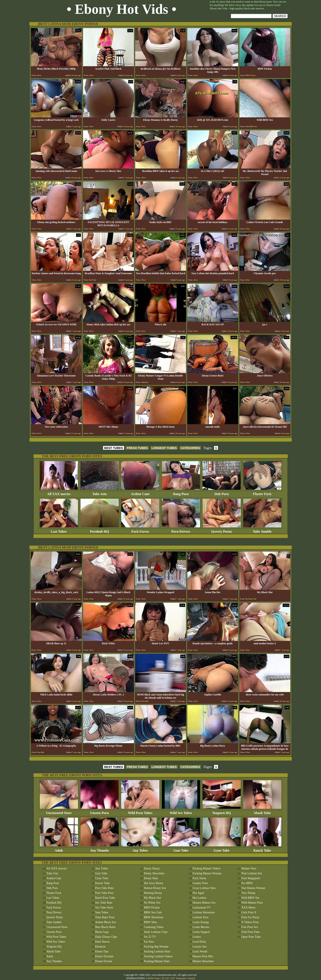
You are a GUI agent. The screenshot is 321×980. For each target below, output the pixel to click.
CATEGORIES (190, 448)
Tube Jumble (262, 530)
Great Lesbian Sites (204, 888)
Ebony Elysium (104, 956)
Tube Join (100, 492)
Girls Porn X (249, 912)
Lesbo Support (201, 932)
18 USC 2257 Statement (174, 978)
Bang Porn (181, 492)
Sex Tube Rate (104, 903)
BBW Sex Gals (153, 912)
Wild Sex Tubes (181, 811)
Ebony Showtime (154, 873)
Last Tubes (59, 530)
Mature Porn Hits (203, 956)
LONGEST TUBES (164, 448)
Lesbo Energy (201, 922)
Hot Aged (198, 893)
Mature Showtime (203, 961)
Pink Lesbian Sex (252, 873)
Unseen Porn (100, 811)
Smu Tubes (102, 912)
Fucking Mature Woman (207, 873)
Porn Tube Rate (104, 888)
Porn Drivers (181, 530)
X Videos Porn (250, 922)
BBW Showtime (154, 917)
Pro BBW (247, 883)
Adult (59, 849)
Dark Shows (102, 942)
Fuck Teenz (199, 878)
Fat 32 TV (150, 937)
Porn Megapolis (251, 878)
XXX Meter (248, 908)
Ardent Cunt (140, 492)
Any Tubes (140, 849)
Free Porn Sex (250, 927)
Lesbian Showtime (204, 912)
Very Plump (248, 893)
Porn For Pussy (250, 917)
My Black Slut (153, 898)
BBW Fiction (152, 908)
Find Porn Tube (251, 932)
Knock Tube (262, 849)
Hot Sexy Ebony (154, 883)
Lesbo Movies (201, 927)
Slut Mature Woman (253, 888)
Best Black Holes (105, 927)
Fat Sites (149, 942)
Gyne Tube (222, 849)
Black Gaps (102, 932)
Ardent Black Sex (106, 922)
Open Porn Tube (251, 937)
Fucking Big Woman (156, 947)
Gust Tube (181, 849)
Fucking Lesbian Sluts (157, 951)
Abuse (191, 978)
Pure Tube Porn (104, 893)
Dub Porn (222, 492)
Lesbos (197, 937)
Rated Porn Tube (105, 898)
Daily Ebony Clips (106, 937)
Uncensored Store (59, 811)
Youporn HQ (222, 811)
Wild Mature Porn (252, 903)
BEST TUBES (114, 448)
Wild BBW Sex (251, 898)
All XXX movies (59, 492)
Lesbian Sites (201, 917)
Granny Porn (200, 883)
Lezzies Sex (200, 947)
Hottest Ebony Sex (155, 888)
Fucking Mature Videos (207, 868)
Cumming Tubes (154, 927)
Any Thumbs (100, 849)
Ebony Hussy (152, 868)
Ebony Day (102, 951)
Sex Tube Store (104, 908)
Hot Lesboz (199, 898)
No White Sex (152, 903)
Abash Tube (262, 811)
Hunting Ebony (153, 893)
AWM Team (154, 978)
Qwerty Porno (222, 530)
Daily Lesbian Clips (156, 932)
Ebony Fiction (104, 961)
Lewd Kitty (199, 942)
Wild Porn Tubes (140, 811)
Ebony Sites (151, 878)
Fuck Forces (140, 530)
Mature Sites (249, 868)
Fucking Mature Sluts (157, 961)
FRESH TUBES (137, 448)
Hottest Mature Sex (204, 903)
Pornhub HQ (100, 530)
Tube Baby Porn (105, 917)
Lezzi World (200, 951)
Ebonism (100, 947)
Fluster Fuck (262, 492)
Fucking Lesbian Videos (158, 956)
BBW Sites (150, 922)
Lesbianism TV (202, 908)
